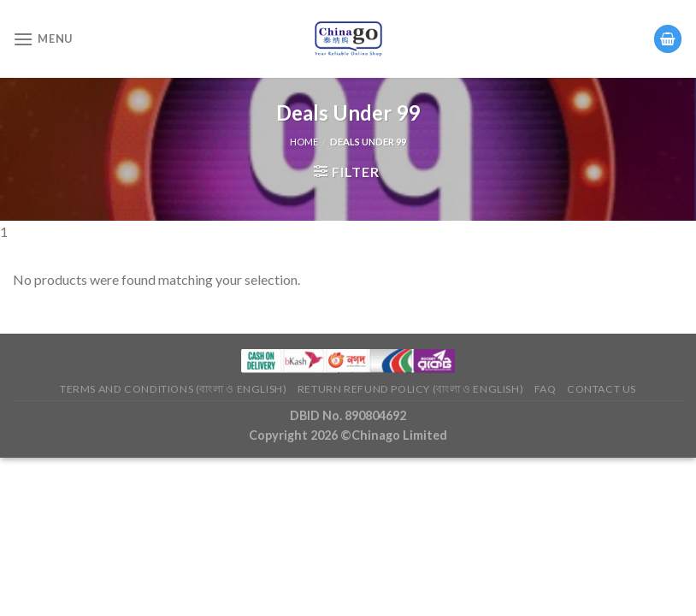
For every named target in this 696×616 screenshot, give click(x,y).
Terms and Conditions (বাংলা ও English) (173, 389)
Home (304, 142)
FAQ (546, 389)
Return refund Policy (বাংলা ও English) (410, 389)
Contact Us (602, 389)
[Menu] (43, 39)
